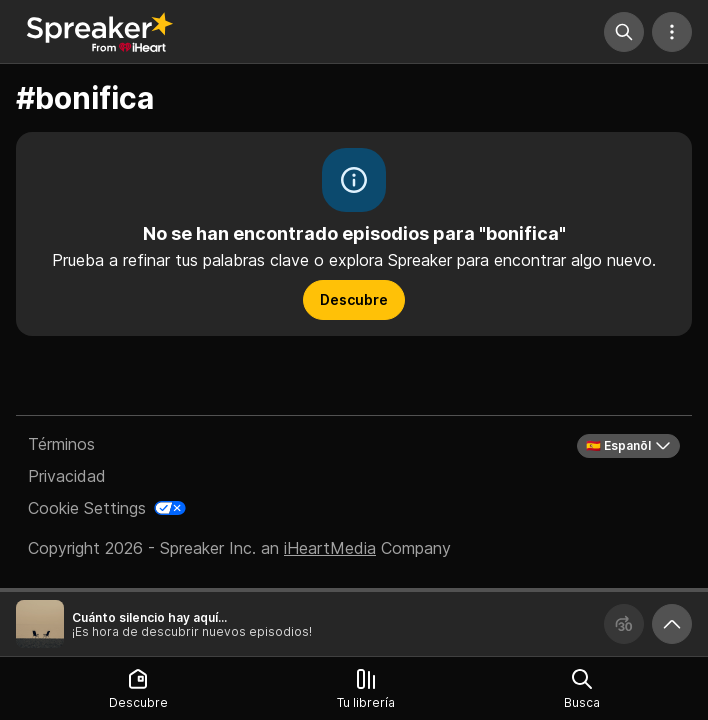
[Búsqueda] (624, 32)
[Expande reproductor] (672, 624)
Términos (61, 444)
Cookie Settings (87, 508)
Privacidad (67, 476)
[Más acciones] (672, 32)
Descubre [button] (354, 299)
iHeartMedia (330, 548)
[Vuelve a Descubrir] (100, 32)
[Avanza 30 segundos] (624, 624)
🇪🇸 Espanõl (628, 446)
